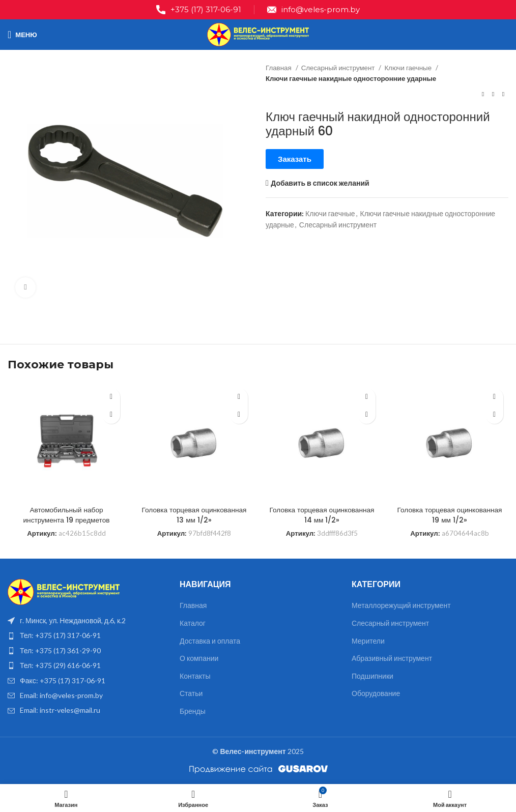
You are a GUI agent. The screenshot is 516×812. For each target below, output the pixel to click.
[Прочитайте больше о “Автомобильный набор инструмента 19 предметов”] (111, 415)
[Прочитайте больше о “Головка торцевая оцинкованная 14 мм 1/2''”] (367, 415)
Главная (279, 68)
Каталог (193, 623)
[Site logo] (258, 34)
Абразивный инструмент (392, 658)
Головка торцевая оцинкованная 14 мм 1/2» (322, 515)
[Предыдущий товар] (483, 95)
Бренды (193, 711)
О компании (199, 658)
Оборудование (376, 693)
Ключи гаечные (409, 68)
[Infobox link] (199, 10)
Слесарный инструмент (339, 68)
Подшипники (372, 676)
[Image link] (64, 591)
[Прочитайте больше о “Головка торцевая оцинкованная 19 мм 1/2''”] (494, 415)
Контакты (195, 676)
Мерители (368, 641)
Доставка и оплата (210, 641)
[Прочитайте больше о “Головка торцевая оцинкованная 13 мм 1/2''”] (239, 415)
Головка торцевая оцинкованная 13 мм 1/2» (194, 515)
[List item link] (86, 635)
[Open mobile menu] (22, 35)
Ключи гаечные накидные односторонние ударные (351, 78)
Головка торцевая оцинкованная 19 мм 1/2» (450, 515)
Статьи (191, 693)
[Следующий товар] (503, 95)
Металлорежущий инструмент (401, 605)
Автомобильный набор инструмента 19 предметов (66, 515)
